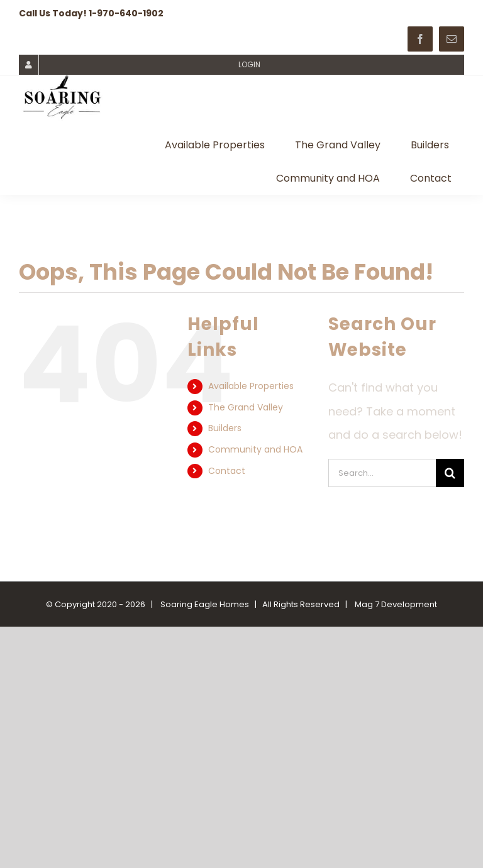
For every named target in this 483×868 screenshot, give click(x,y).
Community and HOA (255, 449)
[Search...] (382, 473)
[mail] (452, 39)
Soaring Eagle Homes (205, 604)
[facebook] (420, 39)
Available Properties (251, 386)
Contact (227, 471)
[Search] (450, 473)
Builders (225, 428)
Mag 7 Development (396, 604)
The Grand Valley (246, 407)
